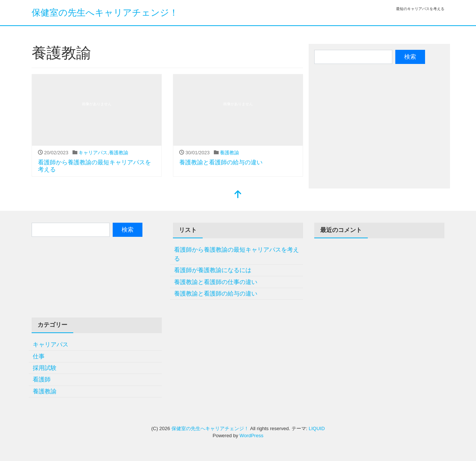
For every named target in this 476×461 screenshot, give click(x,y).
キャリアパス (93, 153)
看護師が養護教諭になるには (213, 270)
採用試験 (45, 368)
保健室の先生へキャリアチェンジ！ (105, 12)
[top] (238, 195)
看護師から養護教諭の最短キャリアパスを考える (237, 254)
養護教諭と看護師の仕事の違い (216, 282)
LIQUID (317, 428)
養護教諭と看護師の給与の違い (221, 162)
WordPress (251, 436)
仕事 (39, 356)
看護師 (42, 379)
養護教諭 (119, 153)
